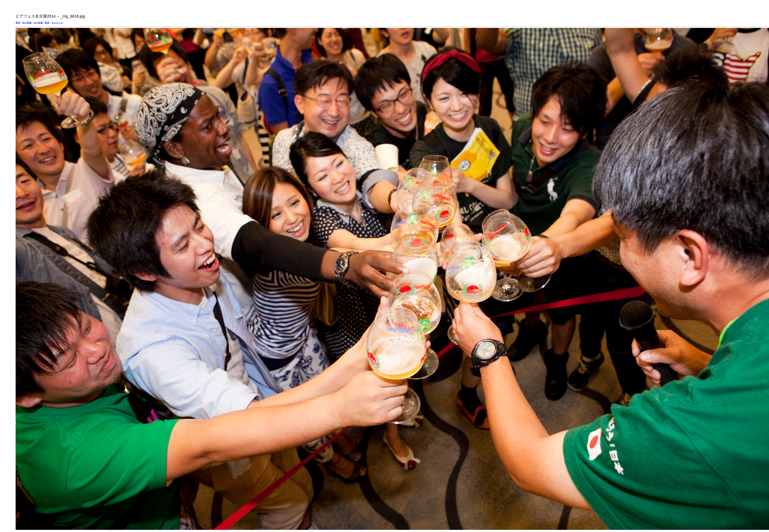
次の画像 (38, 23)
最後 (47, 23)
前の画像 (27, 23)
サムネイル (57, 23)
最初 (18, 23)
